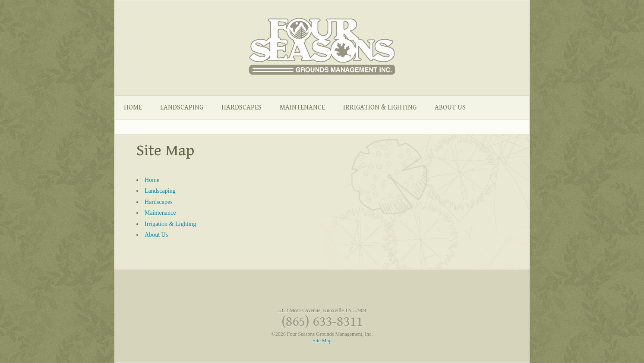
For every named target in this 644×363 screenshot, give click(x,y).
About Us (450, 108)
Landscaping (182, 108)
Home (133, 108)
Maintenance (302, 108)
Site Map (322, 341)
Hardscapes (241, 108)
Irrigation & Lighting (380, 108)
